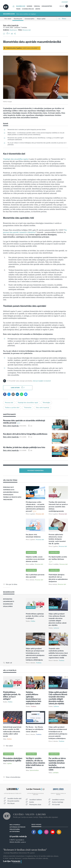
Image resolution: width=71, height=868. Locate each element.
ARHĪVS (38, 9)
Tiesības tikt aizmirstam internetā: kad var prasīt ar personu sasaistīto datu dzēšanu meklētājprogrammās (58, 507)
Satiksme (56, 628)
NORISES (30, 6)
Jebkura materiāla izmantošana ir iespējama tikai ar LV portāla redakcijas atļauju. (31, 856)
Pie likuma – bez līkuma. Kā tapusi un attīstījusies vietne (35, 729)
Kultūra (9, 739)
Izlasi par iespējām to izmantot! (42, 381)
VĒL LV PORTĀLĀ (10, 670)
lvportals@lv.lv (20, 840)
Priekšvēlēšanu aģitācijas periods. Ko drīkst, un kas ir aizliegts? (35, 616)
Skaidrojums (13, 30)
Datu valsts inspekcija (11, 25)
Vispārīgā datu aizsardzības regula (28, 403)
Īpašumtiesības (34, 770)
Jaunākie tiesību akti (14, 799)
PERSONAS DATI (8, 487)
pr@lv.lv (23, 842)
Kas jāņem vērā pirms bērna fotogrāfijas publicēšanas (25, 434)
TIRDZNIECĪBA (8, 500)
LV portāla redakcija (18, 837)
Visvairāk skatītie (13, 801)
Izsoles (32, 802)
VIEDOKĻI (37, 6)
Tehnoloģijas (46, 403)
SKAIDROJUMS (8, 604)
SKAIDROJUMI (21, 6)
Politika (33, 621)
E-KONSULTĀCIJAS (28, 9)
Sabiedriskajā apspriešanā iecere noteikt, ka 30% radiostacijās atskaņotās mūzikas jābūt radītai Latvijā (12, 732)
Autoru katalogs (58, 802)
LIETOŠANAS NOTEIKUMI (17, 827)
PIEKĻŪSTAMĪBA (15, 829)
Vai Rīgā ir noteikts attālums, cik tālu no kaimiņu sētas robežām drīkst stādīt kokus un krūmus (35, 763)
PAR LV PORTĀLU (15, 825)
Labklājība (56, 773)
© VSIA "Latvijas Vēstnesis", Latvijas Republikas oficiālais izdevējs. (26, 858)
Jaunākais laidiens (36, 800)
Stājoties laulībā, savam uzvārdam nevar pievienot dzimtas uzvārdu (35, 559)
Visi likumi (11, 803)
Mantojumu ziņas (35, 805)
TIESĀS (18, 9)
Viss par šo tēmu (12, 584)
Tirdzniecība (28, 408)
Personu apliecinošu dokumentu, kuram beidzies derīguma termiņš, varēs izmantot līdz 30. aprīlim (57, 539)
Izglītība (9, 764)
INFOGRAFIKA (8, 599)
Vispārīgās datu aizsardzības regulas (16, 159)
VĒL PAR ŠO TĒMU (10, 480)
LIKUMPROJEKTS (9, 602)
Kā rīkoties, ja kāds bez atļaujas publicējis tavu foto (24, 447)
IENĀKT (66, 2)
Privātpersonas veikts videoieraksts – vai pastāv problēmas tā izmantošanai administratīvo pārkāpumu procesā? (35, 507)
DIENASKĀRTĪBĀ (47, 6)
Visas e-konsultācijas (13, 777)
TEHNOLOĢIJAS (8, 495)
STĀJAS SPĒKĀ (8, 607)
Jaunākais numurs (58, 800)
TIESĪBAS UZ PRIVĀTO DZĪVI (12, 497)
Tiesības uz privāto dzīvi (12, 408)
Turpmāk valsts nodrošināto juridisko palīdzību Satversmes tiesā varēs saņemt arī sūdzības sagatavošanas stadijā (58, 653)
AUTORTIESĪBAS (15, 832)
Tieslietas (39, 663)
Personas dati (27, 30)
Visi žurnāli (56, 805)
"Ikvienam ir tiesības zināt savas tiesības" (25, 850)
